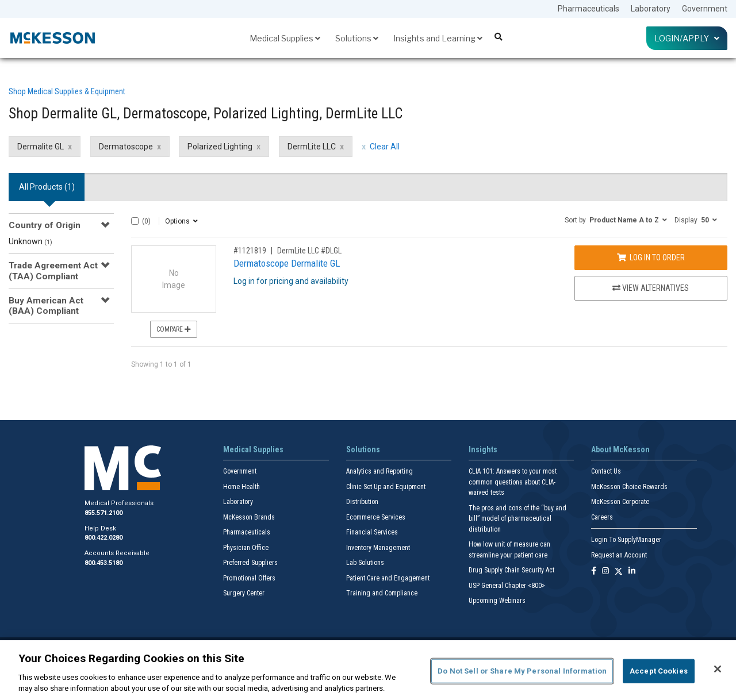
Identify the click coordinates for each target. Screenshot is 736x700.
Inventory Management (378, 548)
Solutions (357, 38)
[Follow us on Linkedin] (632, 572)
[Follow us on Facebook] (594, 572)
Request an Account (619, 555)
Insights (483, 449)
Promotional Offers (249, 578)
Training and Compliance (382, 593)
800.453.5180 (103, 563)
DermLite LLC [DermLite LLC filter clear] (312, 147)
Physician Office (246, 548)
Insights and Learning (438, 38)
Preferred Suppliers (250, 563)
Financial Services (372, 532)
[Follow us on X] (619, 572)
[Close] (718, 669)
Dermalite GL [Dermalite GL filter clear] (41, 147)
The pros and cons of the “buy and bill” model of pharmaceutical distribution (517, 519)
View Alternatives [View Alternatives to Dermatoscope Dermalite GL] (651, 288)
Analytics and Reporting (379, 471)
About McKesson (620, 449)
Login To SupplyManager (626, 540)
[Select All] (135, 221)
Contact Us (606, 471)
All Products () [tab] (47, 187)
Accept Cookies (659, 671)
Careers (602, 517)
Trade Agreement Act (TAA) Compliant (53, 271)
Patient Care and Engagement (388, 578)
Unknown (30, 241)
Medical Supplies (285, 38)
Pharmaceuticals (589, 9)
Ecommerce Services (376, 517)
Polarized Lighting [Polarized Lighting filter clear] (220, 147)
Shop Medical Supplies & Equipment (67, 91)
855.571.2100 (103, 513)
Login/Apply (687, 38)
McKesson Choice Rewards (629, 487)
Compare (174, 329)
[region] (368, 670)
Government (705, 9)
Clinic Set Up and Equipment (386, 487)
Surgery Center (244, 593)
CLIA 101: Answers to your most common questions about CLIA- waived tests (513, 482)
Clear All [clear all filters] (385, 147)
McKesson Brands (249, 517)
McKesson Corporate (620, 502)
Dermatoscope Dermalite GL (287, 263)
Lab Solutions (365, 563)
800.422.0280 (103, 538)
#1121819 (250, 251)
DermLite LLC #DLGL (309, 251)
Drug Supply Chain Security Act (511, 570)
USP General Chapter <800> (507, 586)
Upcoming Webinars (497, 601)
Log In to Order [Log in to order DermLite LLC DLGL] (651, 257)
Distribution (362, 502)
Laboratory (651, 9)
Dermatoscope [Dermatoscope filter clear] (126, 147)
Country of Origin (45, 225)
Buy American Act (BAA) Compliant (46, 306)
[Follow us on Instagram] (605, 572)
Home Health (241, 487)
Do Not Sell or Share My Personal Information (522, 671)
